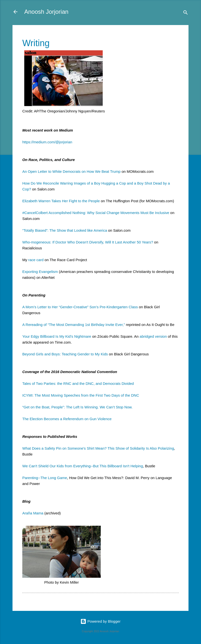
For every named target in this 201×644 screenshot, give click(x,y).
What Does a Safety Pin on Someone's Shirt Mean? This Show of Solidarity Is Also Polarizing (98, 448)
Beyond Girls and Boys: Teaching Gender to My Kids (65, 354)
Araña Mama (33, 513)
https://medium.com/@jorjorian (47, 142)
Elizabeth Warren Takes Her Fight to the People (61, 201)
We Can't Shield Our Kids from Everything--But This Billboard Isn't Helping (83, 466)
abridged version (153, 336)
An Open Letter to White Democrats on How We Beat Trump (71, 171)
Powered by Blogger (100, 621)
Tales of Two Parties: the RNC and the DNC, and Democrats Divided (78, 383)
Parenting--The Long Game (45, 478)
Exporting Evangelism (40, 272)
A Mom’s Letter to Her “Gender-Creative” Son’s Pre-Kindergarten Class (80, 307)
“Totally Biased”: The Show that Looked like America (65, 230)
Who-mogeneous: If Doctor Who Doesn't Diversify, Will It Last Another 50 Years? (88, 242)
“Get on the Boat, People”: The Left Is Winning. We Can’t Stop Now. (77, 407)
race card (36, 260)
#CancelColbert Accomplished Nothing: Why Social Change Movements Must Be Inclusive (96, 213)
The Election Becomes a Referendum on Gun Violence (67, 419)
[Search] (186, 13)
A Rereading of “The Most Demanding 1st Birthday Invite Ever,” (74, 325)
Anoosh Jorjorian (46, 12)
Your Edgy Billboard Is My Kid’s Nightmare (57, 336)
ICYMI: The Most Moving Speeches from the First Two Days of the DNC (81, 395)
